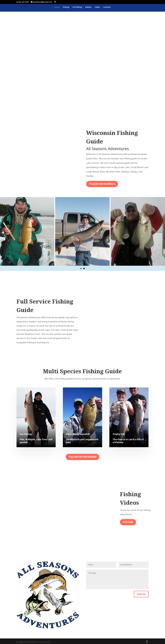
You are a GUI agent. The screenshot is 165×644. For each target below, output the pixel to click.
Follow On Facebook (102, 184)
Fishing (66, 7)
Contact (107, 7)
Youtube (128, 522)
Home (57, 7)
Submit (141, 594)
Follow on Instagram (82, 457)
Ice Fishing (77, 7)
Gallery (88, 7)
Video (97, 7)
